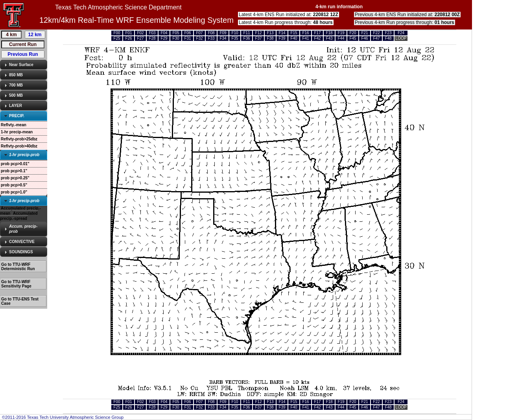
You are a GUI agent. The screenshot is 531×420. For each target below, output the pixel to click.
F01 (128, 33)
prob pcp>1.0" (14, 192)
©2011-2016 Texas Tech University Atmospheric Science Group (63, 417)
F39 (282, 38)
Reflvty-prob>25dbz (19, 139)
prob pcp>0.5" (14, 185)
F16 (305, 33)
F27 (140, 38)
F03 (152, 33)
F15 (294, 33)
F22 (376, 33)
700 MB (16, 85)
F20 (353, 33)
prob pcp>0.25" (15, 178)
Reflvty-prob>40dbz (19, 146)
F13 (270, 33)
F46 (364, 38)
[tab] (24, 65)
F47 (376, 38)
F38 (270, 38)
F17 (317, 33)
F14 (282, 33)
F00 (117, 33)
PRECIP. (17, 116)
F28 (152, 38)
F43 (329, 38)
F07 (199, 33)
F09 (223, 33)
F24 (401, 33)
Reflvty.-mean (14, 125)
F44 (341, 38)
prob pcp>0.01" (15, 164)
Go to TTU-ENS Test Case (20, 301)
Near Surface (21, 65)
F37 (258, 38)
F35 (235, 38)
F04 (164, 33)
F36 (246, 38)
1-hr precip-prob (24, 155)
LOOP (401, 38)
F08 (211, 33)
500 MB (16, 95)
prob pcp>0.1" (14, 171)
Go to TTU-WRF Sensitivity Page (16, 284)
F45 (353, 38)
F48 (388, 38)
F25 (117, 38)
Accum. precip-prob (23, 229)
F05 (176, 33)
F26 (128, 38)
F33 (211, 38)
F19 (341, 33)
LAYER (16, 106)
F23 (388, 33)
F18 (329, 33)
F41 (305, 38)
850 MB (16, 75)
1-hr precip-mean (17, 132)
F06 (187, 33)
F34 (223, 38)
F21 (364, 33)
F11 (246, 33)
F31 (187, 38)
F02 (140, 33)
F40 (294, 38)
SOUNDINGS (21, 252)
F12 (258, 33)
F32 (199, 38)
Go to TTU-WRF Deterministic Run (18, 267)
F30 (176, 38)
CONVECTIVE (22, 242)
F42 (317, 38)
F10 (235, 33)
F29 (164, 38)
